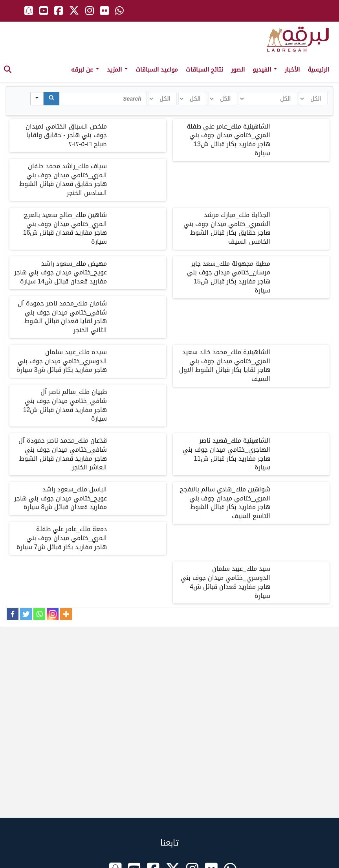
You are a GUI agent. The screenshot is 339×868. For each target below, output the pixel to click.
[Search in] (37, 99)
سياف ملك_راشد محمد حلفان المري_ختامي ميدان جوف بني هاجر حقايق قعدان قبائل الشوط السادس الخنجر (63, 180)
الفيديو (265, 70)
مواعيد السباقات (157, 70)
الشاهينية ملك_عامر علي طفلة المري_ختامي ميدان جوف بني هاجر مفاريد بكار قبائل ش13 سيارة (228, 140)
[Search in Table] (103, 99)
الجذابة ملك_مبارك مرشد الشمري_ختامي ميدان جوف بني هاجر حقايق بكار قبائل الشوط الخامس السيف (227, 228)
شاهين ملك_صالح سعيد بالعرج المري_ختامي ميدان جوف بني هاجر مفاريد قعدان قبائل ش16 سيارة (65, 228)
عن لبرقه (85, 70)
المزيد (117, 70)
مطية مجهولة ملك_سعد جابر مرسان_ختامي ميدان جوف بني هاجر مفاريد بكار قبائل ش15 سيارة (229, 277)
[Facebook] (13, 614)
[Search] (51, 99)
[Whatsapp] (39, 614)
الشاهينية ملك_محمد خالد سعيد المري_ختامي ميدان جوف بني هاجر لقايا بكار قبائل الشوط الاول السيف (225, 366)
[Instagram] (53, 614)
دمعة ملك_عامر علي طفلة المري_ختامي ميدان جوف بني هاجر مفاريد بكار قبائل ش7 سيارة (62, 538)
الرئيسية (318, 70)
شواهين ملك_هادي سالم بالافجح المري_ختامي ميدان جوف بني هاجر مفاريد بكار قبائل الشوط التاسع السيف (225, 503)
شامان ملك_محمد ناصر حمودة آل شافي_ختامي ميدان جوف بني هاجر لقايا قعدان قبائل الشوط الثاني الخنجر (62, 317)
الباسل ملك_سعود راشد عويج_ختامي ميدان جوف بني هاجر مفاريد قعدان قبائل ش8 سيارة (61, 498)
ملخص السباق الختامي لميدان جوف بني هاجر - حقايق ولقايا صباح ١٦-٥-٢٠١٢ (66, 135)
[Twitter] (26, 614)
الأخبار (292, 70)
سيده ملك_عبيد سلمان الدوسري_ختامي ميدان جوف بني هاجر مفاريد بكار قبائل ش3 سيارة (62, 361)
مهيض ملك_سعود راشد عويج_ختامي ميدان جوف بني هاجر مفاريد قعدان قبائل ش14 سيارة (61, 273)
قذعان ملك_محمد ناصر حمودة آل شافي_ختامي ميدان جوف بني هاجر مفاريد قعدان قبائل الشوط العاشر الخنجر (63, 454)
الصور (238, 70)
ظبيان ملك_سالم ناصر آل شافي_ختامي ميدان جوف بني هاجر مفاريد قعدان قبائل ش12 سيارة (65, 405)
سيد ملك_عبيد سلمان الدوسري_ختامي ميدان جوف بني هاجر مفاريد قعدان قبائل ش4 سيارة (225, 582)
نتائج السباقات (204, 70)
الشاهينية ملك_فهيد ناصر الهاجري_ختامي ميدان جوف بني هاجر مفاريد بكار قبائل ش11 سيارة (226, 454)
